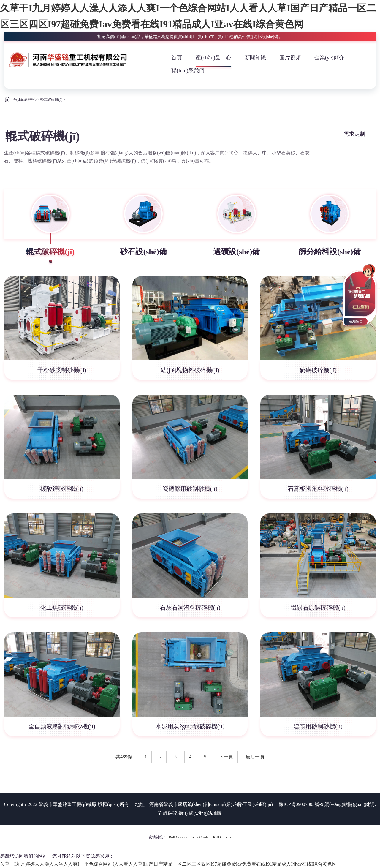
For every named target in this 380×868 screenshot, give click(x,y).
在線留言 (356, 321)
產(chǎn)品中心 (213, 58)
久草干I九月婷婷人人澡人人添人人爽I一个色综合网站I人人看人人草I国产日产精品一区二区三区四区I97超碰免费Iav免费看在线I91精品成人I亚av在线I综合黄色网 (168, 864)
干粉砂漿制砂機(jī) (62, 370)
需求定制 (354, 134)
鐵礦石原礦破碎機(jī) (318, 608)
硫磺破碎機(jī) (318, 370)
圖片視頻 (290, 58)
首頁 (177, 58)
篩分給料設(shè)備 (330, 252)
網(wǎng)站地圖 (205, 813)
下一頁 (226, 757)
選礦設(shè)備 (236, 252)
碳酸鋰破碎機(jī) (62, 489)
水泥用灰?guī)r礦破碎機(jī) (190, 726)
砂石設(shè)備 (143, 252)
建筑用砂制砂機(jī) (318, 726)
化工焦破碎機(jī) (62, 608)
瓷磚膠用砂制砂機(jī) (190, 489)
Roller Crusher (200, 837)
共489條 (124, 757)
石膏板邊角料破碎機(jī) (318, 489)
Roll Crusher (178, 837)
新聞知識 (255, 58)
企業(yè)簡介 (329, 58)
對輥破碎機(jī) (173, 813)
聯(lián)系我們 (188, 71)
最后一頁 (255, 757)
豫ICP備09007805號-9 (301, 804)
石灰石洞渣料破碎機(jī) (190, 608)
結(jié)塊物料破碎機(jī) (190, 370)
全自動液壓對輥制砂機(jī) (62, 726)
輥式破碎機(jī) (52, 99)
